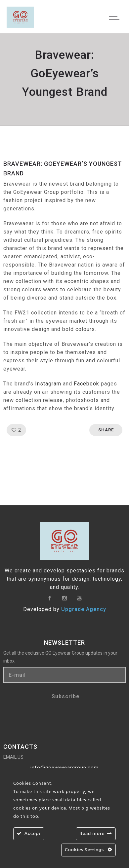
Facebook (86, 384)
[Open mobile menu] (116, 18)
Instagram (48, 384)
